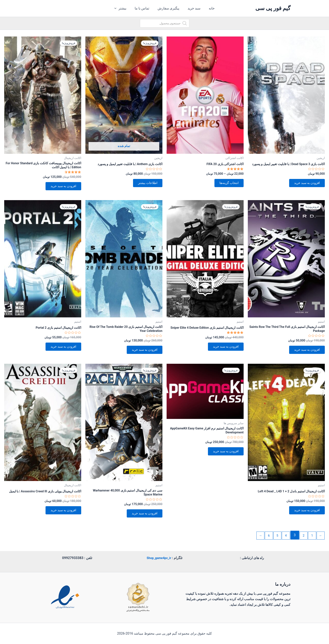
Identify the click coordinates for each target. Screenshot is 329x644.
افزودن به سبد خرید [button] (305, 188)
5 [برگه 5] (274, 544)
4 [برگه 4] (283, 544)
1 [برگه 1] (311, 544)
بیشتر (124, 8)
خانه (208, 8)
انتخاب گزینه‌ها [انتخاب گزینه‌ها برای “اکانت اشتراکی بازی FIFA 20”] (227, 184)
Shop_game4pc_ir (159, 558)
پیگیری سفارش (168, 8)
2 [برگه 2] (302, 544)
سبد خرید (192, 8)
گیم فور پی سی (273, 8)
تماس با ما (144, 8)
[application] (120, 8)
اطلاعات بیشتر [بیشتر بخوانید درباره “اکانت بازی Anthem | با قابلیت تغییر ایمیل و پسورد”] (146, 184)
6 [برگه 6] (265, 544)
